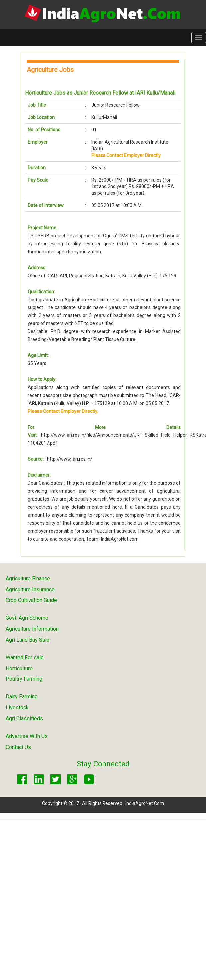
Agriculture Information (32, 629)
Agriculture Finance (28, 579)
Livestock (17, 708)
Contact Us (18, 747)
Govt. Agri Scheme (27, 618)
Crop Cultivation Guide (31, 600)
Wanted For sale (25, 657)
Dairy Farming (22, 697)
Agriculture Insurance (30, 590)
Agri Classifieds (24, 719)
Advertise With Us (27, 736)
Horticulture (19, 668)
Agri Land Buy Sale (27, 640)
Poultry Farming (24, 679)
